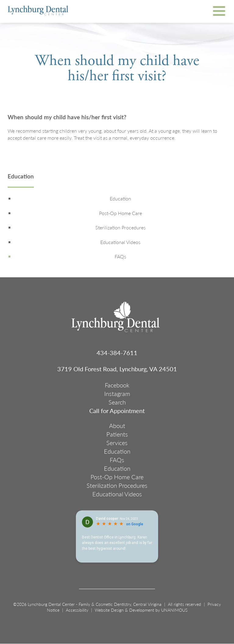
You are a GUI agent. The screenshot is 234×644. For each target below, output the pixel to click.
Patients (117, 434)
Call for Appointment (117, 411)
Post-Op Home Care (121, 213)
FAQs (120, 257)
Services (117, 443)
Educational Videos (120, 242)
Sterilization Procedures (121, 228)
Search (117, 402)
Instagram (117, 394)
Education (21, 177)
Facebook (117, 385)
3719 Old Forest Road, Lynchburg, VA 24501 (117, 369)
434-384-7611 (117, 353)
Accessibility (77, 610)
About (117, 426)
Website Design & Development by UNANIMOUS (141, 610)
